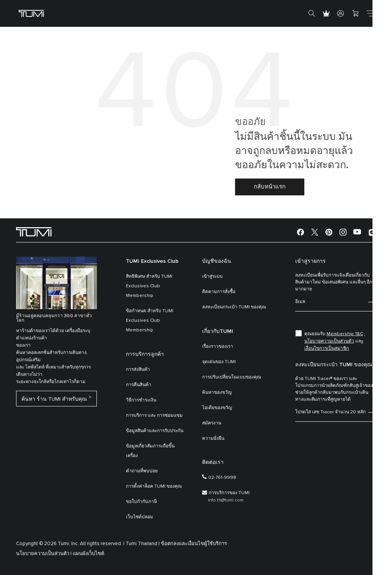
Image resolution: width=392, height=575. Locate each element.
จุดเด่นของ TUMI (219, 362)
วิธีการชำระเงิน (141, 400)
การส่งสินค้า (138, 370)
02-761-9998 (222, 478)
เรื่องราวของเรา (218, 347)
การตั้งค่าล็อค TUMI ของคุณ (154, 487)
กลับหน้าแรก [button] (270, 187)
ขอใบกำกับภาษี (141, 502)
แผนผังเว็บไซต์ (88, 554)
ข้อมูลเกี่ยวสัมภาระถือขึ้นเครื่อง (150, 451)
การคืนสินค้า (139, 385)
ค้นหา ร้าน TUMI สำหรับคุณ (54, 400)
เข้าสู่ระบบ (212, 277)
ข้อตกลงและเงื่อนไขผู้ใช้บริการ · (195, 544)
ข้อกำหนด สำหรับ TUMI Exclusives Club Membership (150, 321)
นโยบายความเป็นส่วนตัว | (44, 554)
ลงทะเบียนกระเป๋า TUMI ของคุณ (234, 307)
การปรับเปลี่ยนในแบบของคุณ (232, 377)
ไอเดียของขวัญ (217, 408)
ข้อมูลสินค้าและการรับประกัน (155, 431)
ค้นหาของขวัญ (217, 393)
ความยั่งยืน (213, 439)
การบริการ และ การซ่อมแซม (154, 416)
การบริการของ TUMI (229, 493)
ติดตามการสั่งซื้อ (219, 292)
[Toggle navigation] (370, 13)
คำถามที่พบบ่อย (142, 471)
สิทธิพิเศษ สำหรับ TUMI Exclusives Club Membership (149, 286)
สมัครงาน (212, 423)
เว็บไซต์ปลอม (140, 517)
